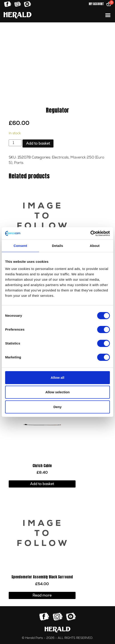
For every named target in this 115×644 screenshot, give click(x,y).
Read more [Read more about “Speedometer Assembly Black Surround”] (42, 595)
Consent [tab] (20, 246)
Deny (58, 407)
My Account (96, 4)
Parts (19, 163)
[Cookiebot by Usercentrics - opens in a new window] (90, 233)
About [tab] (95, 246)
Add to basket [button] (42, 484)
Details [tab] (57, 246)
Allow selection (57, 392)
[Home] (17, 15)
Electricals (60, 157)
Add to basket (38, 143)
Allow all (58, 378)
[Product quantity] (15, 143)
